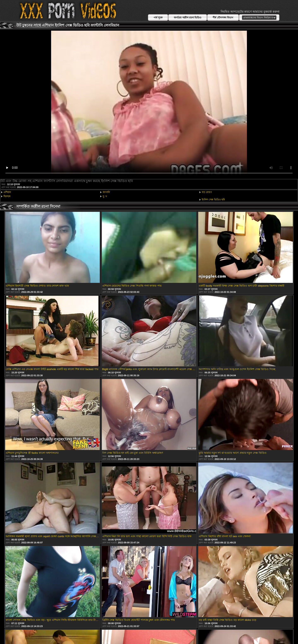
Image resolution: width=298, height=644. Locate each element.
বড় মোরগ (207, 192)
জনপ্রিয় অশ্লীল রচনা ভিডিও (188, 18)
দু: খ (105, 196)
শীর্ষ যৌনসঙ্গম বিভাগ (223, 18)
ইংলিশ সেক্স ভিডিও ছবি (213, 200)
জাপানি (106, 192)
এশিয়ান (7, 192)
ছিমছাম (7, 196)
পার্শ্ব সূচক (158, 18)
